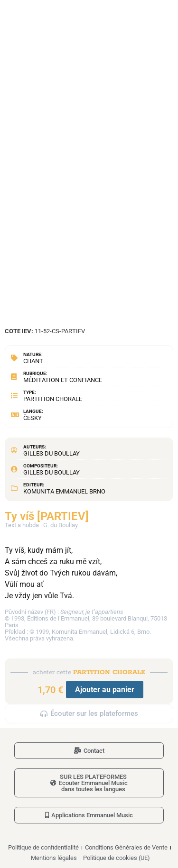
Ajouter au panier (105, 690)
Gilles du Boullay (52, 453)
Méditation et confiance (63, 380)
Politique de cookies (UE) (117, 858)
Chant (33, 361)
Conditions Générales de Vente (126, 847)
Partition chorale (53, 399)
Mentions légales (54, 858)
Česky (33, 418)
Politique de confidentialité (43, 847)
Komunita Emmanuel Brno (64, 491)
